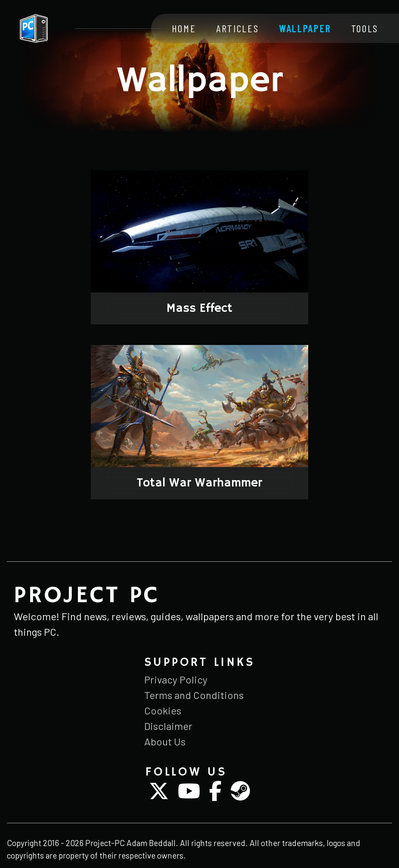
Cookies (163, 710)
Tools (365, 28)
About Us (165, 741)
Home (184, 28)
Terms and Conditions (194, 695)
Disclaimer (168, 726)
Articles (238, 28)
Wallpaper (305, 28)
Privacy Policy (176, 679)
